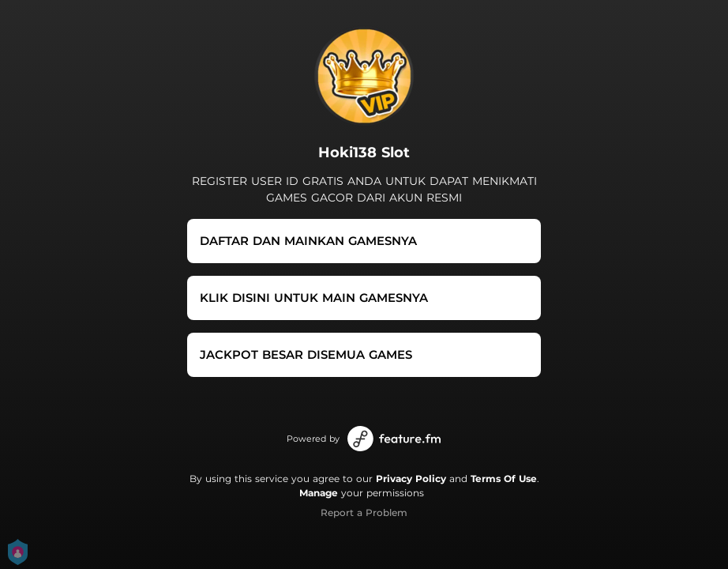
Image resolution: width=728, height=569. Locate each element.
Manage (319, 493)
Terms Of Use (504, 479)
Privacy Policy (411, 479)
